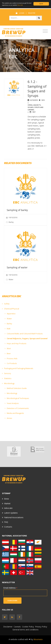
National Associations (14, 517)
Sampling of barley (17, 210)
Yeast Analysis (12, 403)
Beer (8, 353)
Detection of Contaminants (17, 408)
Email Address (10, 588)
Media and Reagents (14, 413)
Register (32, 13)
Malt (8, 329)
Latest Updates (11, 513)
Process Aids (11, 358)
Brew (7, 499)
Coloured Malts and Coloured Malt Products (24, 334)
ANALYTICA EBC (34, 64)
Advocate (8, 508)
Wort (8, 348)
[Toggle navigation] (45, 31)
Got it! (41, 4)
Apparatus (10, 314)
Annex (8, 418)
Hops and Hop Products (16, 343)
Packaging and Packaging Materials (18, 368)
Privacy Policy (41, 627)
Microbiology (8, 383)
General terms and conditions (26, 630)
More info (20, 5)
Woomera (38, 639)
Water (8, 319)
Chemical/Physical (11, 309)
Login (22, 13)
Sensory (7, 373)
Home (21, 64)
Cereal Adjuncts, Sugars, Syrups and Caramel (26, 338)
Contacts (8, 527)
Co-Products (11, 363)
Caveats (17, 627)
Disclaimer (8, 627)
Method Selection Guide (16, 388)
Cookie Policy (28, 627)
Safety (6, 304)
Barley (8, 324)
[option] (14, 452)
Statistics (7, 378)
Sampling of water (17, 267)
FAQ (6, 522)
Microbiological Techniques (17, 398)
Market (7, 503)
